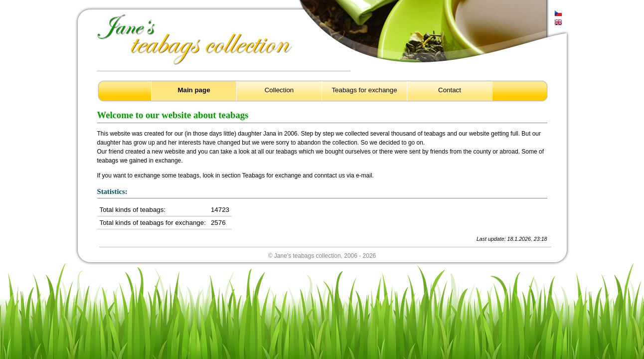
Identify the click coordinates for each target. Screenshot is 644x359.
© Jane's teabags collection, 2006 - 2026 (322, 256)
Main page (194, 90)
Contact (450, 90)
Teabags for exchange (364, 90)
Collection (279, 90)
